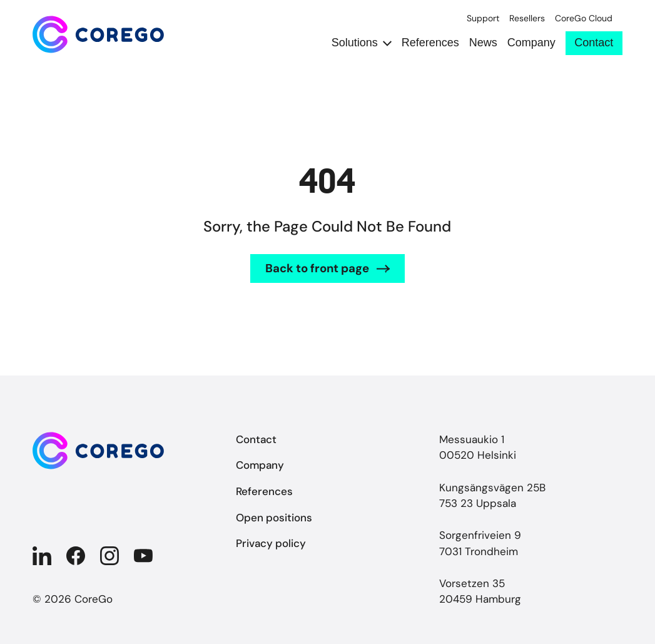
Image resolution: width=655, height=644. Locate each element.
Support (483, 18)
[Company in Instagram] (109, 556)
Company (531, 43)
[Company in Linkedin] (42, 556)
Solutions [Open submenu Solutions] (355, 43)
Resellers (527, 18)
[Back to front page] (98, 34)
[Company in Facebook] (76, 556)
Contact (594, 43)
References (430, 43)
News (483, 43)
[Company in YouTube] (143, 556)
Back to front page (317, 268)
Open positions (274, 518)
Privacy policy (271, 543)
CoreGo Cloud (584, 18)
